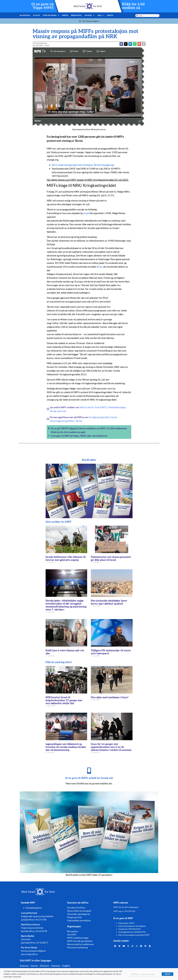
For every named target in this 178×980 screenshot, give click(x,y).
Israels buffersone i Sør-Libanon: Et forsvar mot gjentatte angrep (66, 559)
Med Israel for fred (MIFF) (93, 407)
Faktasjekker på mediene (79, 920)
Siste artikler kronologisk (79, 911)
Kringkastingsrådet (99, 417)
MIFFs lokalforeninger (78, 938)
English (66, 966)
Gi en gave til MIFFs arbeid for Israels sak (89, 778)
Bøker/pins (76, 15)
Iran (100, 267)
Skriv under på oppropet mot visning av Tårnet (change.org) (83, 165)
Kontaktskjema (34, 908)
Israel (86, 213)
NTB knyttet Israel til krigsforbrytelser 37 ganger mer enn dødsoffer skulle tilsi (64, 700)
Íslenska (56, 966)
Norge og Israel (58, 411)
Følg (101, 15)
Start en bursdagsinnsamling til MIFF (134, 935)
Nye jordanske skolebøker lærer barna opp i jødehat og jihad (109, 602)
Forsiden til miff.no (76, 908)
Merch (110, 15)
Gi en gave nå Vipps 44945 (43, 6)
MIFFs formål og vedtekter (80, 941)
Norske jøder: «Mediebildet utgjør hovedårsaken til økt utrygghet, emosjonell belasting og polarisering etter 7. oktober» (66, 605)
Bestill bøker (89, 460)
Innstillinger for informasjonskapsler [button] (143, 974)
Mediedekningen (117, 407)
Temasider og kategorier (79, 914)
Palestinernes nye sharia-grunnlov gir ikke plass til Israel (111, 559)
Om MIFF (89, 15)
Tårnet (79, 421)
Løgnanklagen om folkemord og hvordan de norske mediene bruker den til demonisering (66, 747)
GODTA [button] (167, 974)
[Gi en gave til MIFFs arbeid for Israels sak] (89, 771)
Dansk (34, 966)
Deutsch (44, 966)
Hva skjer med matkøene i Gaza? (110, 697)
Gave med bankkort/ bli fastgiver (132, 926)
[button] (126, 44)
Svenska (24, 966)
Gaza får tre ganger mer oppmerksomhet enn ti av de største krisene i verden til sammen (111, 747)
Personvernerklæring (77, 947)
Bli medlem (25, 15)
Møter (65, 15)
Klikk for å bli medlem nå (133, 6)
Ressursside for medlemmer (81, 944)
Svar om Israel (51, 15)
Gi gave (36, 15)
